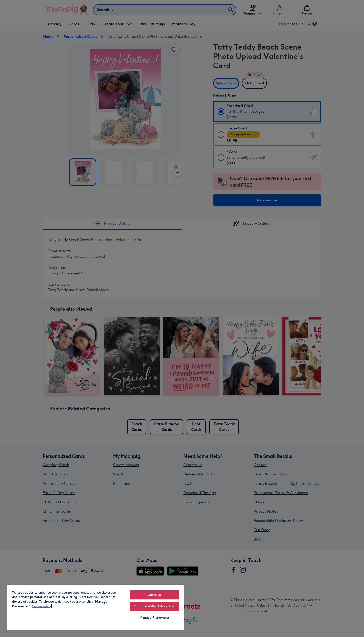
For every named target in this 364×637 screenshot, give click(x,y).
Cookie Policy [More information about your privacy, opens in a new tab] (42, 606)
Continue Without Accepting (154, 606)
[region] (96, 607)
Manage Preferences (154, 618)
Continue (154, 595)
